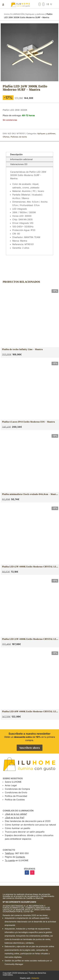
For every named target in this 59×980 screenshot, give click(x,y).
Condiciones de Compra (17, 789)
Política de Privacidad (16, 796)
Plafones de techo (19, 137)
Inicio (7, 14)
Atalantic (35, 978)
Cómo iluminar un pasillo (18, 828)
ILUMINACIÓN (18, 14)
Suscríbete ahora (30, 748)
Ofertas (6, 137)
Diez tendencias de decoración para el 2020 (28, 821)
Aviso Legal (11, 785)
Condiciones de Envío (16, 792)
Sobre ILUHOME (13, 782)
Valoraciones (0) (19, 164)
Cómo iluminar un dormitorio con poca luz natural (30, 825)
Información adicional (21, 159)
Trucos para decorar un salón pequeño (25, 832)
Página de (15, 857)
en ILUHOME (17, 860)
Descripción (16, 154)
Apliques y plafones (35, 14)
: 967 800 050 (17, 853)
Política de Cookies (15, 800)
